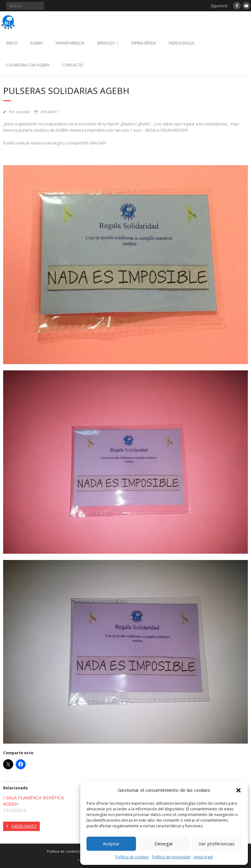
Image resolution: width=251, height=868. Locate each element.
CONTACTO (73, 65)
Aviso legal (203, 857)
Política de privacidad (171, 857)
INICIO (12, 43)
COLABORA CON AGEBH (28, 65)
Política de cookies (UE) (66, 851)
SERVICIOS (106, 43)
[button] (238, 790)
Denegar (164, 844)
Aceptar (111, 844)
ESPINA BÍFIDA (144, 43)
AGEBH (36, 43)
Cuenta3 (23, 112)
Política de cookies (132, 857)
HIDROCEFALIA (182, 43)
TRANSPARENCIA (70, 43)
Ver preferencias (217, 844)
